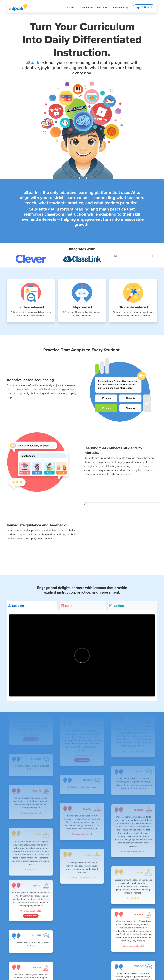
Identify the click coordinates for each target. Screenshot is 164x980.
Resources (102, 7)
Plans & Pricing (121, 7)
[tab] (32, 606)
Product (70, 7)
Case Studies (86, 7)
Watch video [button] (31, 741)
